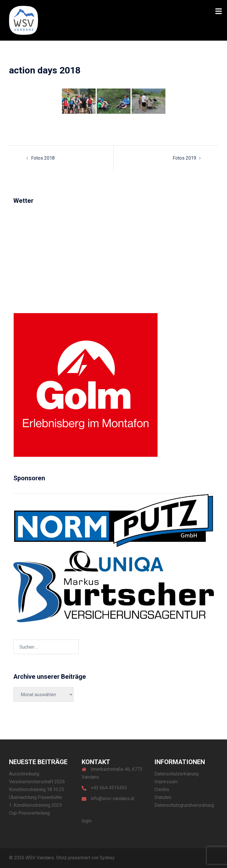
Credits (162, 789)
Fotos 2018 (43, 158)
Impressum (166, 782)
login (87, 821)
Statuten (163, 797)
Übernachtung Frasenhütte (35, 797)
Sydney (107, 858)
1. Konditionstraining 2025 (35, 805)
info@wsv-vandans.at (112, 798)
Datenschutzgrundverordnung (184, 805)
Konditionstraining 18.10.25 (37, 789)
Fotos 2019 (184, 158)
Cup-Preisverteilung (29, 813)
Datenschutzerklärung (176, 774)
